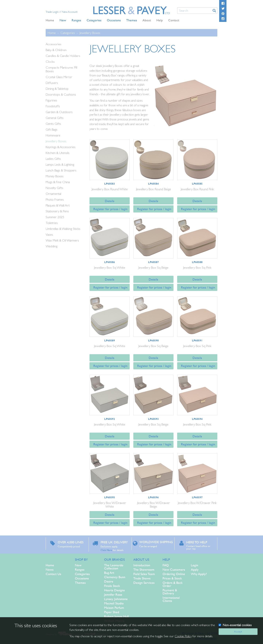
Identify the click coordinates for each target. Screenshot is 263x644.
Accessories (54, 44)
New (78, 565)
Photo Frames (55, 199)
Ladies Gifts (53, 159)
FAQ (166, 565)
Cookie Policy (183, 636)
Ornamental (53, 194)
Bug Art (109, 573)
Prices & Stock (172, 578)
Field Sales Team (144, 574)
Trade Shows (142, 578)
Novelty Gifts (54, 188)
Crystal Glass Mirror (59, 77)
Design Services (144, 583)
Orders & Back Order (173, 584)
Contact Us (53, 574)
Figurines (51, 100)
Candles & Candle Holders (63, 56)
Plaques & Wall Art (58, 205)
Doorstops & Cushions (61, 94)
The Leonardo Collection (114, 567)
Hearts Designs (114, 590)
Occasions (82, 578)
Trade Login (53, 12)
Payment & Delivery (170, 592)
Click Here (106, 550)
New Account (70, 12)
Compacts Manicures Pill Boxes (61, 69)
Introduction (142, 565)
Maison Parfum (114, 608)
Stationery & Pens (57, 211)
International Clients (171, 599)
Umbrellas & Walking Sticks (63, 229)
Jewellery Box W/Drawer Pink (197, 503)
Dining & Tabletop (57, 89)
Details (110, 201)
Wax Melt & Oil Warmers (62, 240)
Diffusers (52, 83)
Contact (174, 20)
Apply (195, 569)
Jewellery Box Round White (110, 189)
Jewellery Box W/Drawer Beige (154, 505)
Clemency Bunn (115, 577)
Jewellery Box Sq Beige (153, 267)
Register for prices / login (110, 209)
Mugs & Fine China (58, 182)
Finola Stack (112, 586)
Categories (68, 33)
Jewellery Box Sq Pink (197, 267)
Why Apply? (199, 574)
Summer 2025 (55, 217)
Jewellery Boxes (90, 33)
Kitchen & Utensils (58, 153)
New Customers (174, 569)
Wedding (52, 246)
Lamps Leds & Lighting (60, 164)
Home (50, 20)
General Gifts (55, 118)
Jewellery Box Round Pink (197, 189)
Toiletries (52, 223)
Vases (49, 234)
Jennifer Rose (113, 594)
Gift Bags (52, 129)
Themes (80, 583)
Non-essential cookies (237, 625)
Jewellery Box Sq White (110, 267)
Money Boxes (55, 176)
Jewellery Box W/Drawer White (110, 505)
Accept (238, 632)
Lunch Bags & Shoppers (61, 170)
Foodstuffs (53, 106)
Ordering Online (174, 574)
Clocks (50, 62)
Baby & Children (56, 50)
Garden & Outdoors (59, 112)
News (50, 569)
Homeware (53, 135)
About (147, 20)
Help (160, 20)
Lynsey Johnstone (116, 599)
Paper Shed (112, 612)
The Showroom (144, 569)
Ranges (80, 569)
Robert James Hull (116, 616)
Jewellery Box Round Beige (154, 189)
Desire (109, 581)
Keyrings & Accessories (61, 147)
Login (195, 565)
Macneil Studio (114, 603)
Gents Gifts (53, 124)
